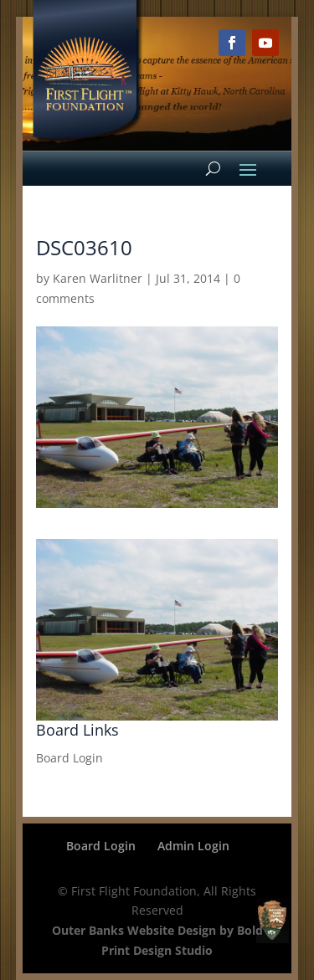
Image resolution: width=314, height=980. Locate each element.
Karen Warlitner (98, 278)
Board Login (69, 758)
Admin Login (193, 846)
